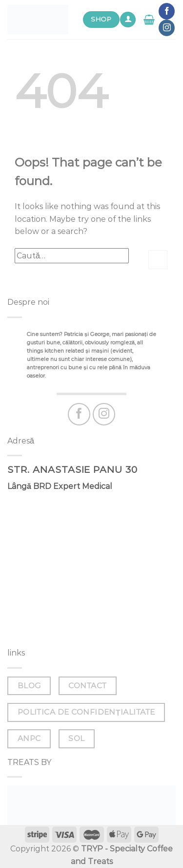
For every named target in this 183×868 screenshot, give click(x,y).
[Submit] (158, 260)
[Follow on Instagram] (167, 28)
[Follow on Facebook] (167, 11)
